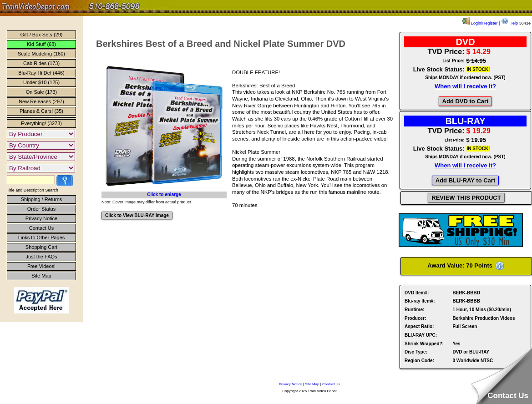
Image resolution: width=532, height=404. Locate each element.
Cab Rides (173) (41, 63)
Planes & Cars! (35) (41, 111)
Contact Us (41, 228)
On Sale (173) (41, 92)
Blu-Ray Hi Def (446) (41, 73)
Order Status (41, 209)
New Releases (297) (41, 101)
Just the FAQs (41, 257)
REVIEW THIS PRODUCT (466, 198)
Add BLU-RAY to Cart (465, 180)
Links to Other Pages (42, 237)
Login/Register (480, 23)
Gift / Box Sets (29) (42, 35)
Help (509, 23)
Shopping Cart (41, 247)
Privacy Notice (41, 218)
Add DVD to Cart (466, 101)
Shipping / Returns (42, 199)
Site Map (41, 276)
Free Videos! (41, 266)
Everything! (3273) (41, 123)
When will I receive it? (465, 86)
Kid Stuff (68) (41, 44)
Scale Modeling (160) (41, 54)
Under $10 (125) (41, 82)
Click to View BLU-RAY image (137, 215)
